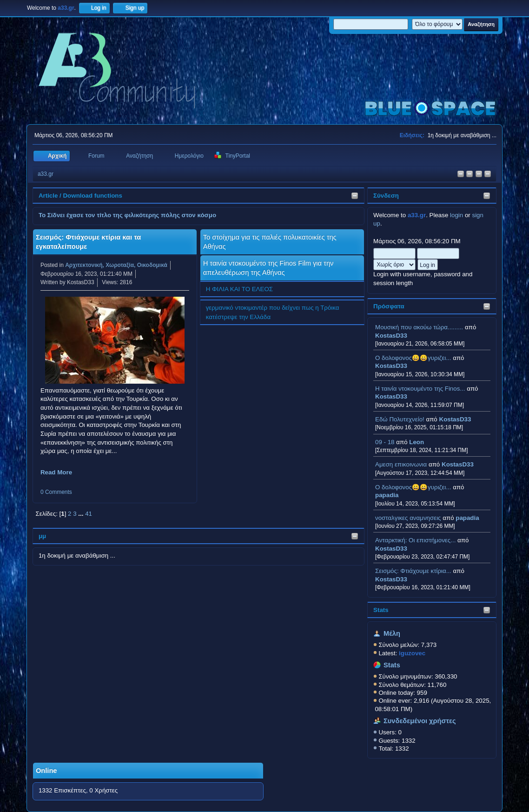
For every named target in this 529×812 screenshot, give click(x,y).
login (456, 215)
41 (89, 514)
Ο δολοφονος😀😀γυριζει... (413, 358)
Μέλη (392, 633)
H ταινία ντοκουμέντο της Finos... (420, 389)
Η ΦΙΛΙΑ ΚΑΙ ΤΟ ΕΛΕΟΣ (239, 289)
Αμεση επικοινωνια (401, 464)
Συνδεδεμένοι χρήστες (420, 721)
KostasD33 (391, 336)
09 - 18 (385, 442)
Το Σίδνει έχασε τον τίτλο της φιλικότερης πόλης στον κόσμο (127, 215)
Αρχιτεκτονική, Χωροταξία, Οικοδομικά (116, 265)
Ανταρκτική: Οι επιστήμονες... (415, 540)
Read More (56, 472)
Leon (417, 442)
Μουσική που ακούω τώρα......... (419, 327)
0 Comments (56, 492)
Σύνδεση (386, 196)
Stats (381, 610)
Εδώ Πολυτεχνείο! (400, 419)
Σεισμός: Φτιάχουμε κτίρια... (413, 571)
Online (46, 771)
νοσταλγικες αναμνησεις (408, 518)
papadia (387, 495)
